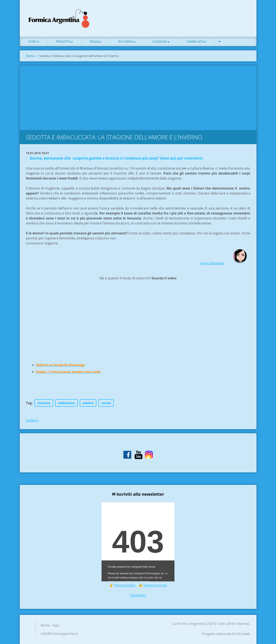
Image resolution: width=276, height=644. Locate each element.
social (106, 403)
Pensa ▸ (95, 41)
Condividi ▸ (161, 41)
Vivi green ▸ (127, 41)
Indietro (32, 420)
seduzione (67, 403)
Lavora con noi (155, 585)
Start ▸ (34, 41)
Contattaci (138, 595)
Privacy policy (125, 585)
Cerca (246, 12)
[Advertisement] (138, 97)
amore (88, 403)
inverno (44, 403)
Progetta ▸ (64, 41)
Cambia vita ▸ (196, 41)
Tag (29, 403)
